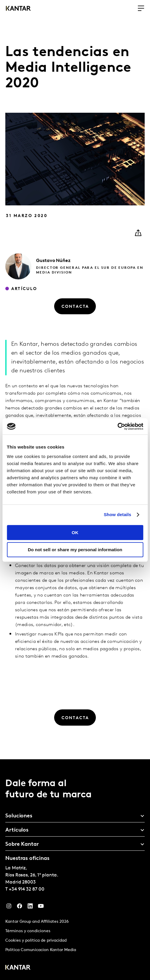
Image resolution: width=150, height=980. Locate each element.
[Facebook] (20, 907)
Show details (118, 514)
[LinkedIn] (30, 907)
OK (75, 532)
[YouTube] (41, 907)
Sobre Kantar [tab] (22, 844)
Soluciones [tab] (19, 816)
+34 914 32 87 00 (27, 889)
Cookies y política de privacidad (36, 941)
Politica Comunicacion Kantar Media (41, 950)
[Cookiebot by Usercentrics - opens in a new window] (117, 426)
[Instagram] (9, 907)
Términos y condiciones (28, 931)
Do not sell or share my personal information (75, 550)
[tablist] (75, 870)
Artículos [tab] (17, 830)
